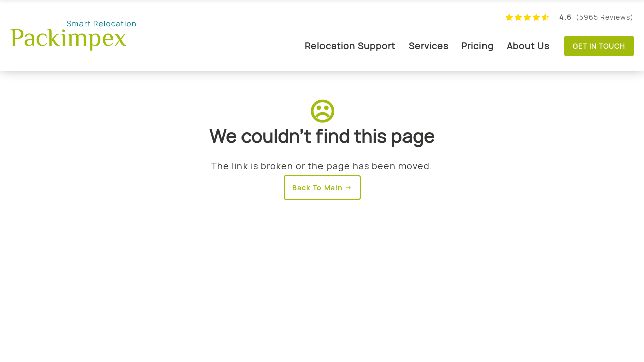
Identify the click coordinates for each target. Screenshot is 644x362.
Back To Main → (322, 187)
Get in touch (599, 46)
